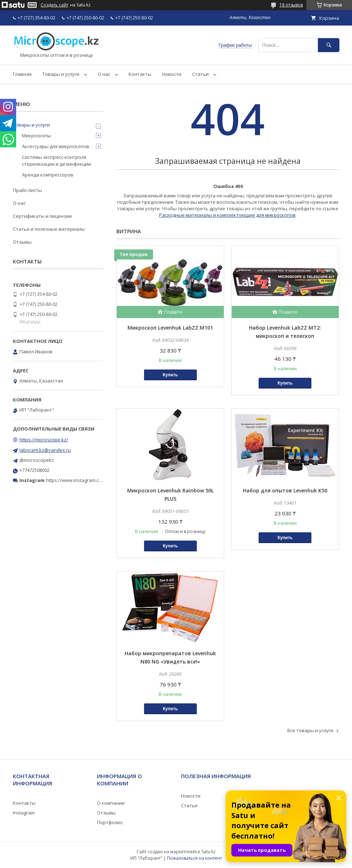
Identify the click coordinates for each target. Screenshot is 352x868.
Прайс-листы (27, 190)
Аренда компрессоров (48, 175)
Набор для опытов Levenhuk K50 (285, 490)
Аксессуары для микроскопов (55, 146)
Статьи (200, 74)
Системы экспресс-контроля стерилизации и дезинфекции (56, 160)
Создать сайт (54, 5)
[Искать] (329, 45)
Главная (22, 74)
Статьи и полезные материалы (49, 229)
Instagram (24, 813)
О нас (104, 74)
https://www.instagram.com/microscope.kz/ (93, 480)
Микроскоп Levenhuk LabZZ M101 (170, 328)
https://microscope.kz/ (44, 440)
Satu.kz (209, 852)
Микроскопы (36, 136)
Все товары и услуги (310, 730)
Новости (172, 74)
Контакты (140, 74)
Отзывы (22, 242)
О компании (111, 803)
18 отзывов (291, 5)
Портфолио (110, 822)
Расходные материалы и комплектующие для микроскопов (227, 215)
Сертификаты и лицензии (42, 216)
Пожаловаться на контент (194, 858)
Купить (170, 375)
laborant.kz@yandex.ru (45, 450)
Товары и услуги (61, 74)
